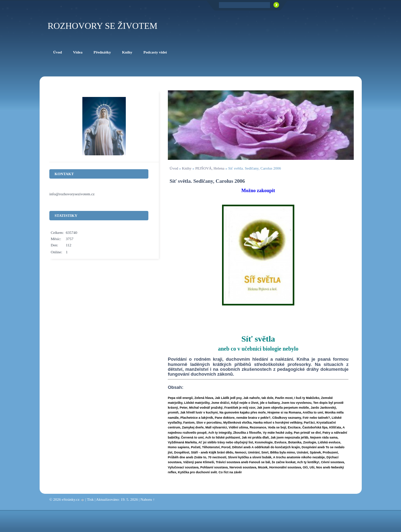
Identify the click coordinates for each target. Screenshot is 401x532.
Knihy (187, 168)
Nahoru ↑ (148, 499)
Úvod (174, 168)
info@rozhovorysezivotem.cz (72, 194)
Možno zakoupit (258, 191)
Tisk (90, 499)
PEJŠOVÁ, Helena (210, 168)
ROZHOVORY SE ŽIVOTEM (103, 26)
